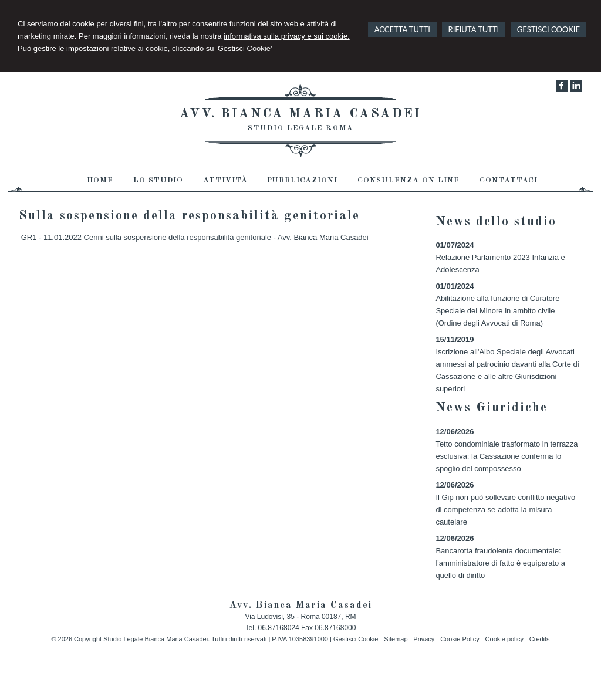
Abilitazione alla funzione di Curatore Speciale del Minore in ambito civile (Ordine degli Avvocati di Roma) (497, 311)
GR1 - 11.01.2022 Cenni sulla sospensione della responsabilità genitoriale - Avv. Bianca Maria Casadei (195, 237)
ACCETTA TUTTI (402, 29)
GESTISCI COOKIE (548, 29)
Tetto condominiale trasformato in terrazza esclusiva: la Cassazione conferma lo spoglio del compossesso (507, 456)
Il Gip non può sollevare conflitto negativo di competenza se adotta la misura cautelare (505, 510)
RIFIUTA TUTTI (474, 29)
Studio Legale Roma (300, 128)
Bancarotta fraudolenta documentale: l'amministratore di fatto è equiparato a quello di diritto (500, 563)
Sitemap (396, 639)
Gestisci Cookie (356, 639)
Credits (540, 639)
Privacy (424, 639)
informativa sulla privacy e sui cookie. (287, 36)
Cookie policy (504, 639)
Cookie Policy (460, 639)
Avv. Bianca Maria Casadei (300, 114)
